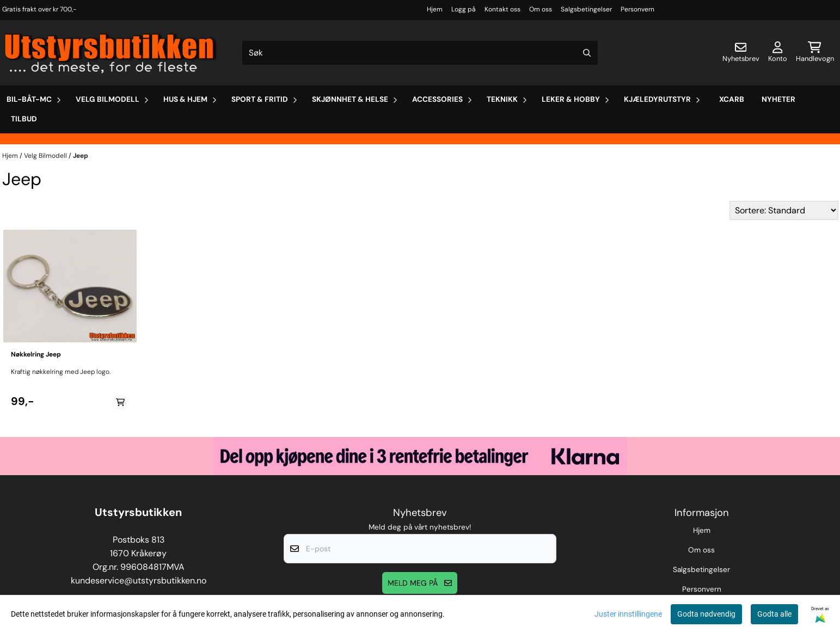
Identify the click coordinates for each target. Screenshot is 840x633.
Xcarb (732, 99)
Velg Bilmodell (46, 156)
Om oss (541, 9)
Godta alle (774, 614)
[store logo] (111, 53)
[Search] (587, 53)
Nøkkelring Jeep (36, 354)
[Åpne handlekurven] (815, 53)
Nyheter (778, 99)
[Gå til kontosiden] (778, 53)
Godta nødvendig (706, 614)
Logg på (464, 9)
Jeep (81, 156)
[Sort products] (784, 210)
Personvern (637, 9)
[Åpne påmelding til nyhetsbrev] (741, 53)
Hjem (435, 9)
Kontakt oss (502, 9)
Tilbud (24, 119)
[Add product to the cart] (120, 402)
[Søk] (420, 53)
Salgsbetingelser (586, 9)
